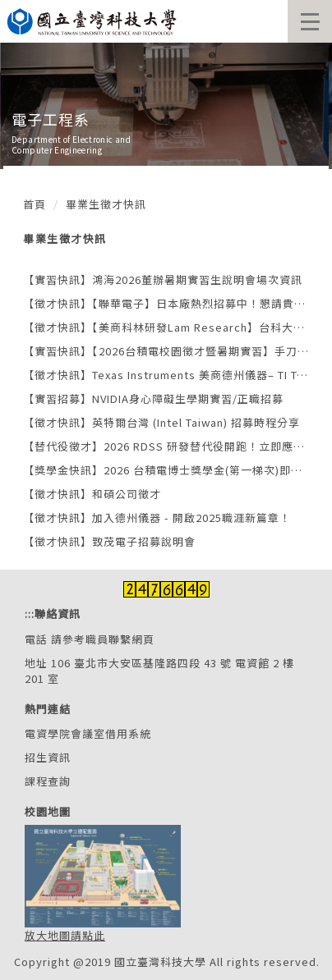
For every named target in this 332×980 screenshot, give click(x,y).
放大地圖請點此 (65, 935)
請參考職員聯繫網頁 (103, 639)
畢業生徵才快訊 (106, 204)
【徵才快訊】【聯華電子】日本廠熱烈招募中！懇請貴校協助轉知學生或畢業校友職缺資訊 (166, 303)
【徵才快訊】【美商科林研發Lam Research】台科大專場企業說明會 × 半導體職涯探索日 (166, 327)
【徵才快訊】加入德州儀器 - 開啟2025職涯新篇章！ (157, 517)
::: (30, 614)
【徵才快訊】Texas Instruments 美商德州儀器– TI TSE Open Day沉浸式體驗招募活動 (166, 375)
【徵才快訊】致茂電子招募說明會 (109, 541)
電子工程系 (51, 119)
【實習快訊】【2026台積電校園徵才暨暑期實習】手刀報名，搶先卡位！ (166, 351)
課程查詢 (48, 781)
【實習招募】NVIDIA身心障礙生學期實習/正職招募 (153, 398)
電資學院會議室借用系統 (88, 733)
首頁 (35, 204)
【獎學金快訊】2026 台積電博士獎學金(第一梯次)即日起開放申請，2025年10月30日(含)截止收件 (166, 470)
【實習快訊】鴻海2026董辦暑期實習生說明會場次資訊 (163, 279)
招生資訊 (48, 757)
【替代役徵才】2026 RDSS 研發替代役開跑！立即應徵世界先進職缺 (166, 446)
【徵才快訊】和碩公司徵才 (92, 494)
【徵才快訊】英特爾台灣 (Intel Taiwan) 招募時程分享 (161, 422)
